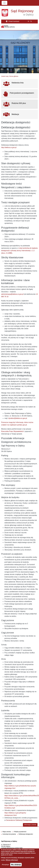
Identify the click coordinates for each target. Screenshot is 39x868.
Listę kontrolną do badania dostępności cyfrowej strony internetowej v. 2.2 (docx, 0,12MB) (19, 251)
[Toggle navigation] (4, 3)
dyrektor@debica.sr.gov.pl (18, 418)
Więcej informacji (12, 861)
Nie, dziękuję (16, 866)
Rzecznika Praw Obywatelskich (12, 431)
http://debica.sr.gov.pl (9, 147)
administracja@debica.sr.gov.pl (12, 294)
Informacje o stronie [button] (30, 825)
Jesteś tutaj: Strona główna (10, 76)
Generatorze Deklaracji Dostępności (19, 820)
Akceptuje (5, 866)
